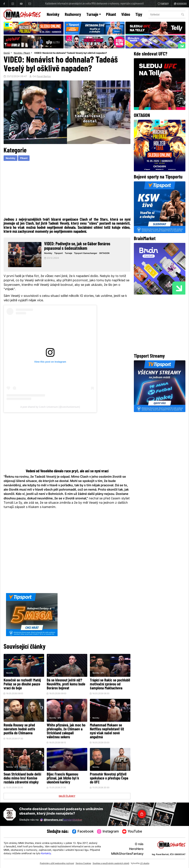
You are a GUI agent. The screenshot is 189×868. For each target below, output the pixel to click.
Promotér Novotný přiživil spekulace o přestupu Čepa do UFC (109, 779)
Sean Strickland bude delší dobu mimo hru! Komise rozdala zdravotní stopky (22, 779)
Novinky (53, 15)
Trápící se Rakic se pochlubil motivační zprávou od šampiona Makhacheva (110, 684)
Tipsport (59, 253)
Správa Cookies (83, 864)
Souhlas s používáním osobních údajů (111, 864)
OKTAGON (104, 253)
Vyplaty (23, 767)
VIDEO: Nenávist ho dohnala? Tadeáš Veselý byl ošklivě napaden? (71, 53)
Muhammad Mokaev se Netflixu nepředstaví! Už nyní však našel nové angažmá (107, 731)
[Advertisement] (67, 190)
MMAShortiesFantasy (127, 854)
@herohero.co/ (61, 820)
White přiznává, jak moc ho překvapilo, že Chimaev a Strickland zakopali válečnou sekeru (66, 731)
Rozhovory (73, 15)
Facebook (83, 832)
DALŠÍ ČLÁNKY (67, 796)
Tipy (139, 15)
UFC (102, 673)
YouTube (132, 832)
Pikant (111, 15)
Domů (7, 53)
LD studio (145, 864)
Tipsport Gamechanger (86, 253)
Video (126, 15)
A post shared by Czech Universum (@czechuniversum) (50, 407)
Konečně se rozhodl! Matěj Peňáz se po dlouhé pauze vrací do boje (22, 684)
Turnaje (94, 15)
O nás (139, 844)
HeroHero (136, 849)
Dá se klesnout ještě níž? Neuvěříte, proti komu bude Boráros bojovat (66, 684)
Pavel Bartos (44, 77)
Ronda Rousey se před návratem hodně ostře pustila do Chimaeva (19, 729)
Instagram (108, 832)
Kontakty (46, 854)
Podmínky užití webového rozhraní (57, 864)
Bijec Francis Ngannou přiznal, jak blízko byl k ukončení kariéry (63, 779)
